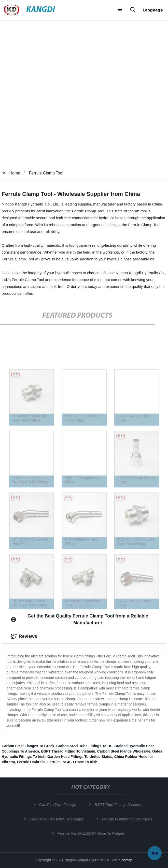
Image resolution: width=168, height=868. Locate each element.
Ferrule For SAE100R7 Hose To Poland (92, 833)
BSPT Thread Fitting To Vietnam (68, 751)
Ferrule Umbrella (31, 762)
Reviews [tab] (24, 636)
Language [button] (153, 10)
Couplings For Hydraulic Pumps (57, 819)
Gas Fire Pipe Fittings (58, 805)
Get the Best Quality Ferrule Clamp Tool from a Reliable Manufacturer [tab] (79, 619)
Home (15, 173)
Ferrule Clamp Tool (46, 173)
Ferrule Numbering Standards (128, 819)
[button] (120, 10)
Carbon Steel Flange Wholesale (124, 751)
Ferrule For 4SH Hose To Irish (72, 762)
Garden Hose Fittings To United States (80, 757)
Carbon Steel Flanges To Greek (28, 746)
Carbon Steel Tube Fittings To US (84, 746)
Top (155, 852)
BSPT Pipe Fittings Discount (119, 805)
